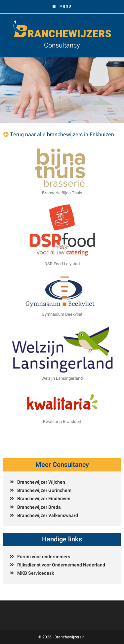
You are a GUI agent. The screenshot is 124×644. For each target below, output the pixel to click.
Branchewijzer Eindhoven (44, 499)
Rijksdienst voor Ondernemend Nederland (61, 565)
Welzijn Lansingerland (62, 378)
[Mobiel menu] (62, 7)
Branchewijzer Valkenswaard (48, 515)
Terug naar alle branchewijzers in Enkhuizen (62, 135)
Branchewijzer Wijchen (41, 482)
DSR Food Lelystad (62, 264)
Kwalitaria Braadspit (62, 421)
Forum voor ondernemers (44, 557)
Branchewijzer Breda (39, 507)
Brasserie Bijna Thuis (62, 193)
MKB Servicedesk (36, 573)
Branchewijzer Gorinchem (44, 490)
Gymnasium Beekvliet (62, 314)
